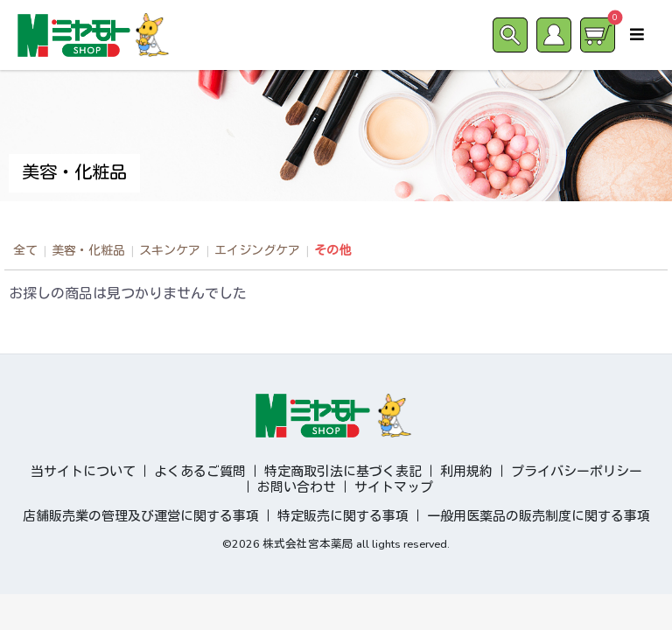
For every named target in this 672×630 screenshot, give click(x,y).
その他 (332, 251)
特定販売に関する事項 (343, 516)
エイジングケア (257, 251)
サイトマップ (394, 487)
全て (25, 251)
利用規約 (466, 472)
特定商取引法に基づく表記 (343, 472)
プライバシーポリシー (577, 472)
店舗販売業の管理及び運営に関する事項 (141, 516)
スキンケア (170, 251)
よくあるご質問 (200, 472)
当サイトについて (83, 472)
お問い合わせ (297, 487)
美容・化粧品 (88, 251)
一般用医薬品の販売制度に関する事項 (539, 516)
